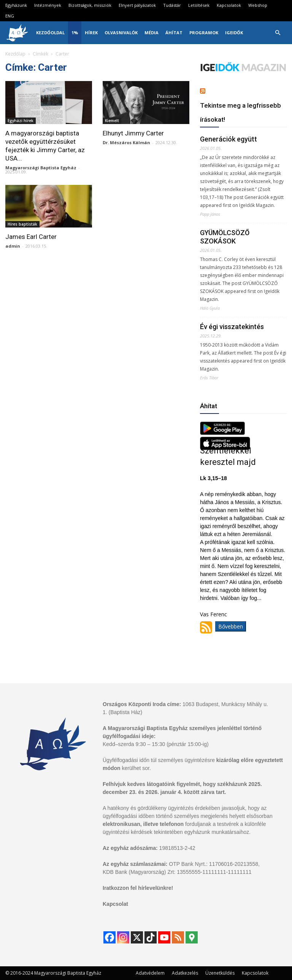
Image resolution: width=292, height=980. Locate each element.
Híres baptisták (22, 224)
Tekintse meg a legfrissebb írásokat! (240, 112)
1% (75, 33)
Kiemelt (112, 121)
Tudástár (172, 5)
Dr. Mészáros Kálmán (126, 142)
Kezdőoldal (50, 33)
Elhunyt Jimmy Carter (133, 133)
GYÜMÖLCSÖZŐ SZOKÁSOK (225, 237)
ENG (10, 16)
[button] (278, 33)
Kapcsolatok (229, 5)
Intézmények (48, 5)
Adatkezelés (185, 973)
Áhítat (174, 33)
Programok (204, 33)
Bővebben (231, 626)
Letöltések (199, 5)
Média (152, 33)
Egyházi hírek (21, 121)
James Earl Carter (31, 237)
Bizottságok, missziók (90, 5)
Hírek (91, 33)
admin (13, 246)
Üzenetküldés (220, 973)
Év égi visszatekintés (232, 327)
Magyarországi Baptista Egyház (41, 168)
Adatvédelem (150, 973)
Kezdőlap (15, 54)
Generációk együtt (229, 139)
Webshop (258, 5)
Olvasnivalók (121, 33)
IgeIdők (234, 33)
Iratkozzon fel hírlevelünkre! (138, 888)
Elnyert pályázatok (137, 5)
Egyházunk (16, 5)
